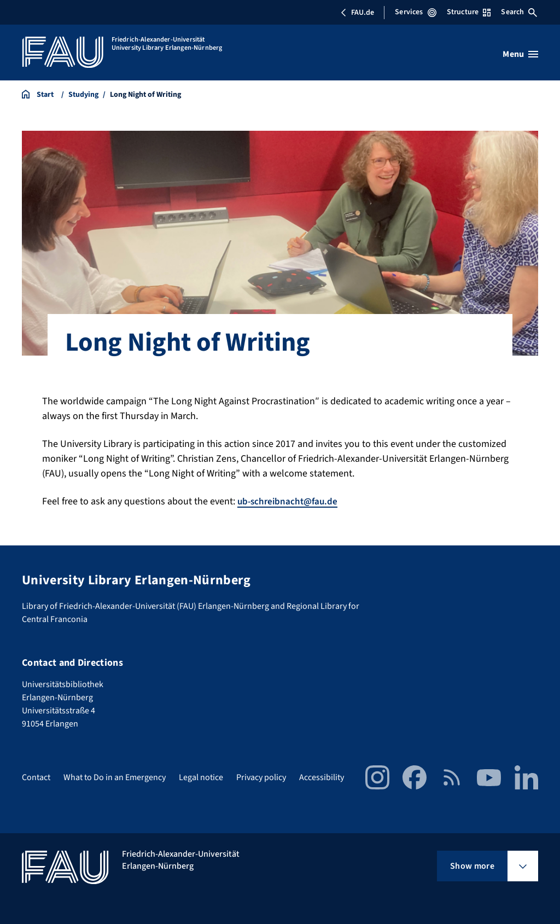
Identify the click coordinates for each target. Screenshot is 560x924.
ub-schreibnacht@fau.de (290, 501)
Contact (36, 777)
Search (519, 12)
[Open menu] (520, 54)
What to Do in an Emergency (115, 777)
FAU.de (357, 13)
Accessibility (322, 777)
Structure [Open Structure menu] (469, 12)
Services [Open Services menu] (415, 12)
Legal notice (201, 777)
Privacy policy (261, 777)
